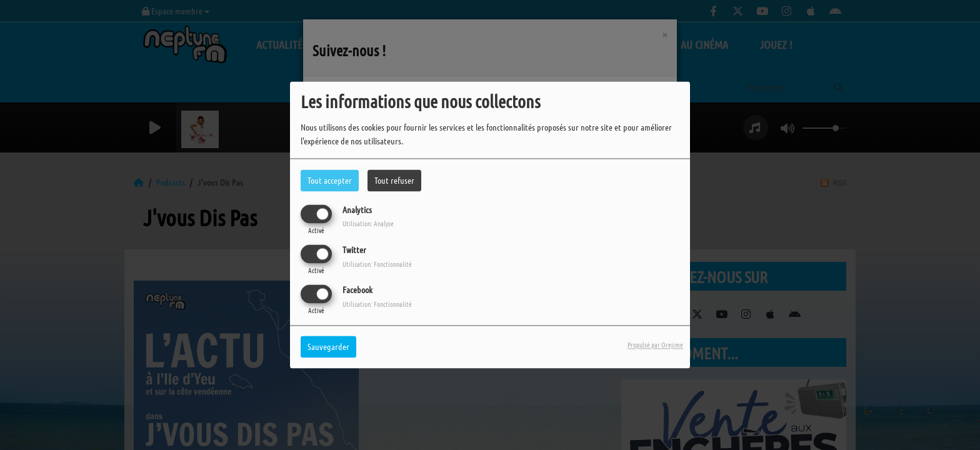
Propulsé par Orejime (655, 345)
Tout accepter (330, 180)
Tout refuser (394, 180)
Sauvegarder (328, 347)
